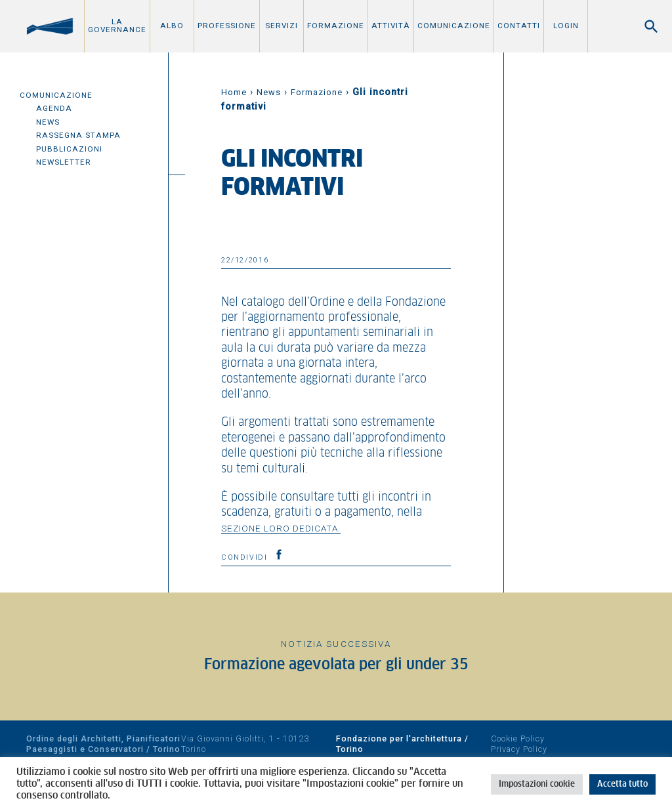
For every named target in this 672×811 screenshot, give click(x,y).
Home (234, 92)
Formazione (336, 26)
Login (566, 26)
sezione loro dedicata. (281, 528)
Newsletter (64, 162)
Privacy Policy (519, 749)
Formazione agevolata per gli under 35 (336, 665)
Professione (227, 26)
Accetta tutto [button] (622, 784)
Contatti (519, 26)
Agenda (54, 108)
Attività (391, 26)
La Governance (117, 26)
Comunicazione (454, 26)
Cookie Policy (518, 738)
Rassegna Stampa (78, 135)
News (48, 122)
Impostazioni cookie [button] (537, 784)
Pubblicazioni (69, 149)
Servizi (282, 26)
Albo (172, 26)
